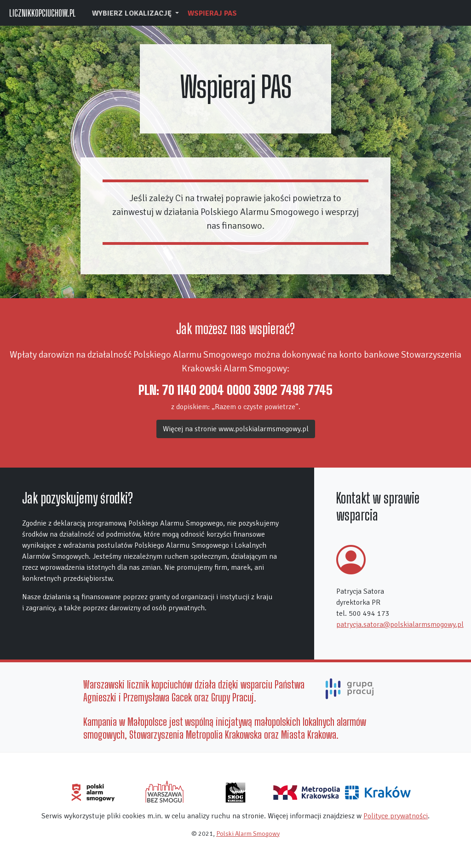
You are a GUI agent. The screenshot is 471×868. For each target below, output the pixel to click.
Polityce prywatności (396, 816)
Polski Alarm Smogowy (248, 834)
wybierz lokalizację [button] (133, 13)
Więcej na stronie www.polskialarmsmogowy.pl (236, 429)
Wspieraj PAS (212, 13)
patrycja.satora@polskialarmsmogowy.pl (400, 625)
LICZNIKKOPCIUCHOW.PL (43, 13)
